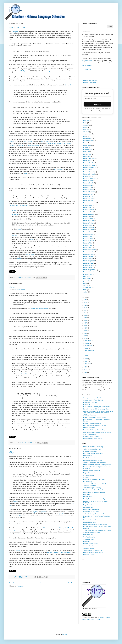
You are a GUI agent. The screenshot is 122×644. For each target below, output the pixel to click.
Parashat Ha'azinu (89, 190)
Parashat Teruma (88, 239)
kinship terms (87, 145)
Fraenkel (12, 141)
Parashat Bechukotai (89, 165)
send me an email (87, 60)
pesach (85, 276)
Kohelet (86, 147)
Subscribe (98, 104)
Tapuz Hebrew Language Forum (93, 550)
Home (42, 583)
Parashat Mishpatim (89, 214)
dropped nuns (87, 134)
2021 (85, 313)
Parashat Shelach (89, 227)
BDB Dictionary (88, 482)
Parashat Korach (88, 201)
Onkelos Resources (89, 428)
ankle (14, 210)
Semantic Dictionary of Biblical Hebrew (95, 462)
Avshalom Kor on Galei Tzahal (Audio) (94, 492)
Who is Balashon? (87, 66)
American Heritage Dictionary (39, 308)
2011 (85, 333)
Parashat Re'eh (88, 225)
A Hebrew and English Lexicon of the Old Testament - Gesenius (95, 485)
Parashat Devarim (89, 183)
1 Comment (28, 278)
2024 (85, 305)
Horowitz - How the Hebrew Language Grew (96, 409)
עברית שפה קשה (88, 507)
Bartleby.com (87, 542)
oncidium (15, 215)
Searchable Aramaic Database (92, 520)
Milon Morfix (87, 494)
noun (19, 229)
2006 (85, 372)
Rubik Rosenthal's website (91, 509)
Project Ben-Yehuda (89, 473)
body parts (86, 121)
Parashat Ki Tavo (88, 194)
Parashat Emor (88, 187)
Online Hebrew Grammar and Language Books (97, 465)
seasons (86, 285)
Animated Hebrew (89, 475)
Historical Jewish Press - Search (93, 460)
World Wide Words (89, 539)
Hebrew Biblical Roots (90, 522)
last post (15, 32)
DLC (17, 278)
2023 (85, 308)
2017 (85, 323)
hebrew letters (87, 138)
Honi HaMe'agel (21, 71)
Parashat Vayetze (88, 263)
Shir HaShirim (87, 288)
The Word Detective (89, 537)
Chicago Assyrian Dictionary (91, 471)
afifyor (12, 452)
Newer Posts (13, 583)
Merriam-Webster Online (90, 544)
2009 (85, 338)
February (88, 364)
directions (86, 132)
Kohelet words (87, 150)
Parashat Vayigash (89, 265)
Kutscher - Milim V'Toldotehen (92, 423)
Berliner (18, 550)
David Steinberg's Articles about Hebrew (95, 524)
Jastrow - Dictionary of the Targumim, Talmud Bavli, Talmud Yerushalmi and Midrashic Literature (98, 412)
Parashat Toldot (88, 243)
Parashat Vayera (88, 259)
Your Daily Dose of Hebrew (91, 458)
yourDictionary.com (89, 548)
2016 (85, 326)
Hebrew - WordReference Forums (93, 553)
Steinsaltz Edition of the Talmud (92, 439)
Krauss (47, 141)
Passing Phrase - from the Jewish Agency (95, 499)
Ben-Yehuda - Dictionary (90, 402)
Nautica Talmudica (34, 145)
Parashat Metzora (89, 210)
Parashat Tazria (88, 236)
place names (87, 279)
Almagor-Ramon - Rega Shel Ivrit (93, 400)
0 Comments (28, 443)
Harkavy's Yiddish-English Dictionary (94, 480)
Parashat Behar (88, 170)
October (88, 343)
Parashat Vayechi (88, 254)
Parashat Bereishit (89, 172)
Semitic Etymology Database (92, 533)
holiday (85, 143)
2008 (85, 367)
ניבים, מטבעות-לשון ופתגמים (91, 512)
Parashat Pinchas (88, 223)
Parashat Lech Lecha (89, 203)
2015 (85, 328)
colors (85, 127)
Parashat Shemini (89, 230)
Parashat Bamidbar (89, 163)
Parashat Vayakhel (89, 252)
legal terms (87, 156)
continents (86, 130)
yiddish (85, 292)
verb (24, 219)
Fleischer (30, 141)
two (27, 255)
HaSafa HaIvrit (88, 497)
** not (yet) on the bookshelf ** (92, 398)
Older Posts (71, 583)
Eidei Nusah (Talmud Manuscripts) (93, 454)
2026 (85, 300)
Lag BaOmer (87, 154)
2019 (85, 318)
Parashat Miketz (88, 212)
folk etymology (59, 169)
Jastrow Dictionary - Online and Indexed (95, 514)
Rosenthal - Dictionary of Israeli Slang (94, 430)
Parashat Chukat (88, 181)
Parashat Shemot (88, 232)
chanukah (86, 125)
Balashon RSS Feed (89, 555)
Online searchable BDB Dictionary (93, 447)
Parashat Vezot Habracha (91, 272)
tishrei (85, 290)
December (89, 340)
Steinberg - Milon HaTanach (91, 437)
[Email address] (97, 99)
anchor (30, 246)
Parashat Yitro (87, 274)
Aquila (19, 259)
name (32, 239)
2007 (85, 370)
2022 (85, 310)
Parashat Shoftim (88, 234)
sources (31, 255)
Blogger (64, 634)
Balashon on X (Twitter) (90, 82)
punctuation (87, 281)
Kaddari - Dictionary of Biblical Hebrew (94, 417)
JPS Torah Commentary (90, 415)
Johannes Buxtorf (49, 528)
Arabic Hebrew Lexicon (90, 451)
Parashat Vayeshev (20, 290)
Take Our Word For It (89, 546)
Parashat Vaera (88, 248)
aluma (12, 287)
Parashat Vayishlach (89, 270)
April (87, 359)
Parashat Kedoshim (89, 192)
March (87, 361)
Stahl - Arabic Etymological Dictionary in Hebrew (97, 432)
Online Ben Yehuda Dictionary (92, 449)
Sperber (21, 145)
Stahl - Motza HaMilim (90, 434)
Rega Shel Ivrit (88, 505)
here (25, 141)
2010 (85, 336)
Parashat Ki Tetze (88, 196)
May (87, 348)
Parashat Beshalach (89, 174)
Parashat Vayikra (88, 267)
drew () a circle (50, 71)
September (89, 346)
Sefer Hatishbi (87, 456)
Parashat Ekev (88, 185)
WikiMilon (86, 477)
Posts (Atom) (20, 586)
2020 (85, 315)
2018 (85, 320)
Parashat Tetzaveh (89, 241)
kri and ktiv (86, 152)
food (85, 136)
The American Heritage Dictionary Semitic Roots (97, 530)
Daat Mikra (86, 405)
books (85, 123)
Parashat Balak (88, 161)
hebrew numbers (88, 141)
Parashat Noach (88, 219)
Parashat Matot (88, 207)
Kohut (11, 522)
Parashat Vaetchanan (90, 250)
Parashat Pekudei (89, 221)
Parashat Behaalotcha (90, 167)
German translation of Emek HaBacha (59, 552)
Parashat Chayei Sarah (90, 179)
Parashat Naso (88, 216)
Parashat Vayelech (89, 256)
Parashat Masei (88, 205)
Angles (14, 235)
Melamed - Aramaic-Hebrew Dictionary (94, 426)
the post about (23, 374)
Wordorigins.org (88, 535)
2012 (85, 331)
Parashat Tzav (88, 245)
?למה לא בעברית (87, 69)
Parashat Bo (87, 176)
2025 (85, 303)
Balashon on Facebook (90, 80)
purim (85, 283)
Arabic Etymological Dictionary (92, 488)
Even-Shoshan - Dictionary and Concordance (96, 407)
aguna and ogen (17, 28)
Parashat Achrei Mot (89, 158)
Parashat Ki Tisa (88, 199)
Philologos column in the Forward (93, 490)
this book (68, 85)
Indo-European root (18, 205)
